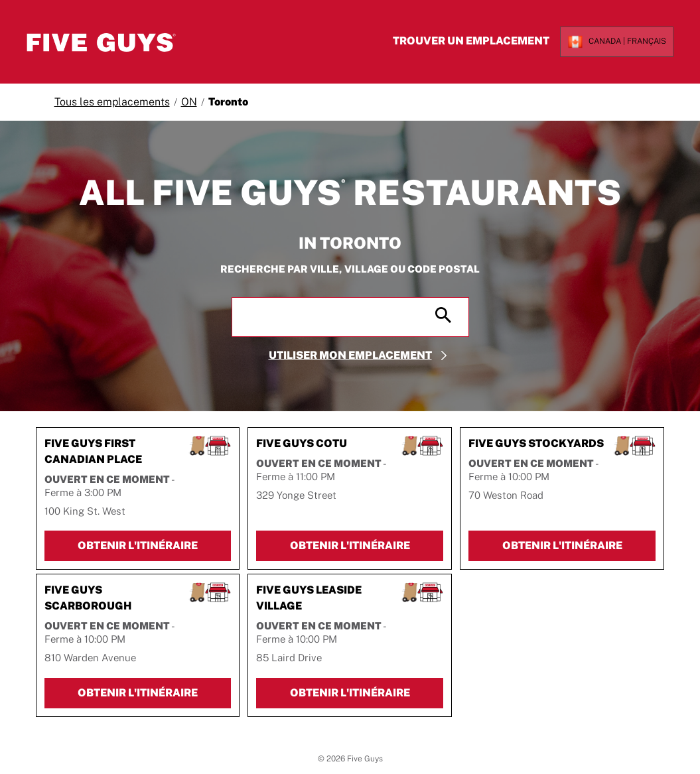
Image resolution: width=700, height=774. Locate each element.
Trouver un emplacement (459, 41)
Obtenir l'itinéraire (155, 547)
